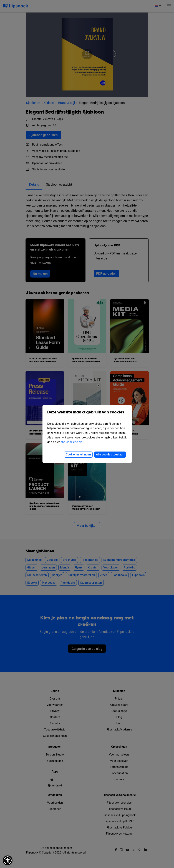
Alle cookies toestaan (110, 454)
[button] (8, 860)
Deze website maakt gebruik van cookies (87, 415)
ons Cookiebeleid (71, 442)
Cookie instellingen (78, 454)
